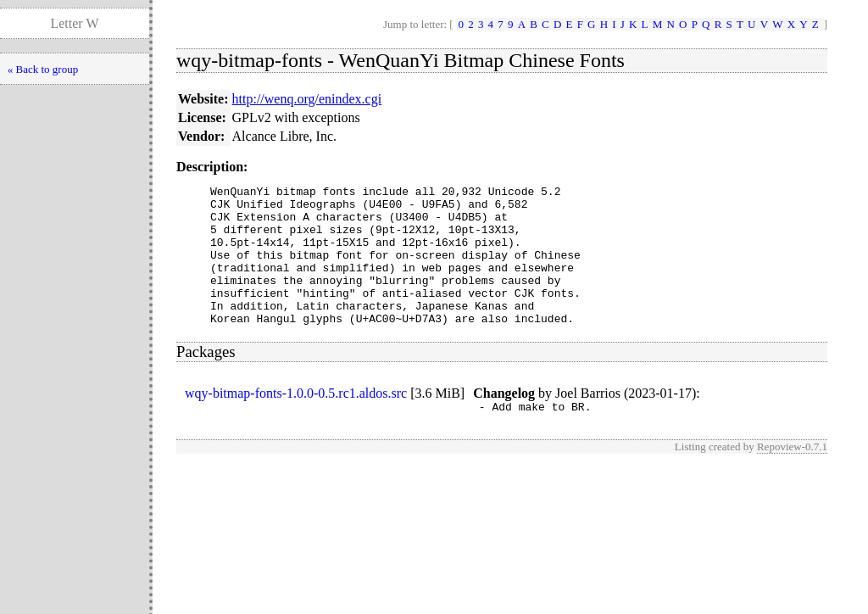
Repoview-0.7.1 (792, 477)
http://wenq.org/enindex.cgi (307, 99)
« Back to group (43, 69)
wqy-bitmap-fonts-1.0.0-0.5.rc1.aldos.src (296, 421)
